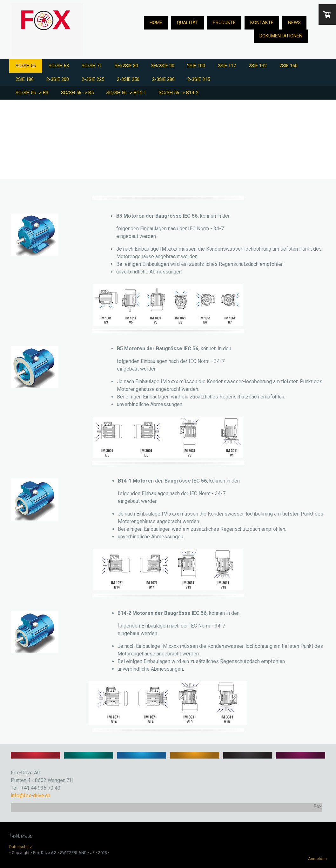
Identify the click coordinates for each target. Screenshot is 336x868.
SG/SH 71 (92, 66)
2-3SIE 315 (199, 79)
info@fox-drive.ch (30, 796)
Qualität (188, 23)
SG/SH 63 (59, 66)
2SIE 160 (289, 66)
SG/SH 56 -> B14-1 (126, 93)
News (294, 23)
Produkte (224, 23)
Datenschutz (21, 847)
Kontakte (262, 23)
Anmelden (317, 859)
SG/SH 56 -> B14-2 (179, 93)
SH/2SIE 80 (126, 66)
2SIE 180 (25, 79)
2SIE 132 (258, 66)
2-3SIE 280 (163, 79)
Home (156, 23)
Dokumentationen (281, 36)
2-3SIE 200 (58, 79)
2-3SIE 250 (128, 79)
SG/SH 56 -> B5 (77, 93)
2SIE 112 (227, 66)
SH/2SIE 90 (163, 66)
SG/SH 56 (26, 66)
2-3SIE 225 (93, 79)
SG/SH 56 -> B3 (32, 93)
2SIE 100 (196, 66)
